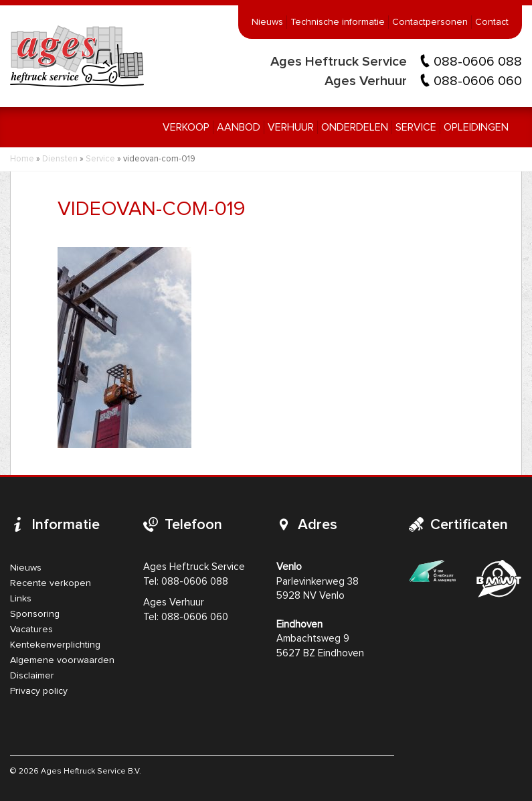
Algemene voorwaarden (62, 660)
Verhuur (291, 127)
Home (22, 159)
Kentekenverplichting (55, 645)
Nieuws (267, 22)
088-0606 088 (478, 62)
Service (416, 127)
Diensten (60, 159)
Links (21, 599)
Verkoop (186, 127)
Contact (492, 22)
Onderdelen (355, 127)
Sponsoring (35, 614)
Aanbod (239, 127)
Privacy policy (39, 691)
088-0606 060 (478, 81)
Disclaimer (32, 676)
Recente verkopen (51, 583)
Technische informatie (338, 22)
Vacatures (31, 630)
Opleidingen (476, 127)
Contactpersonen (430, 22)
